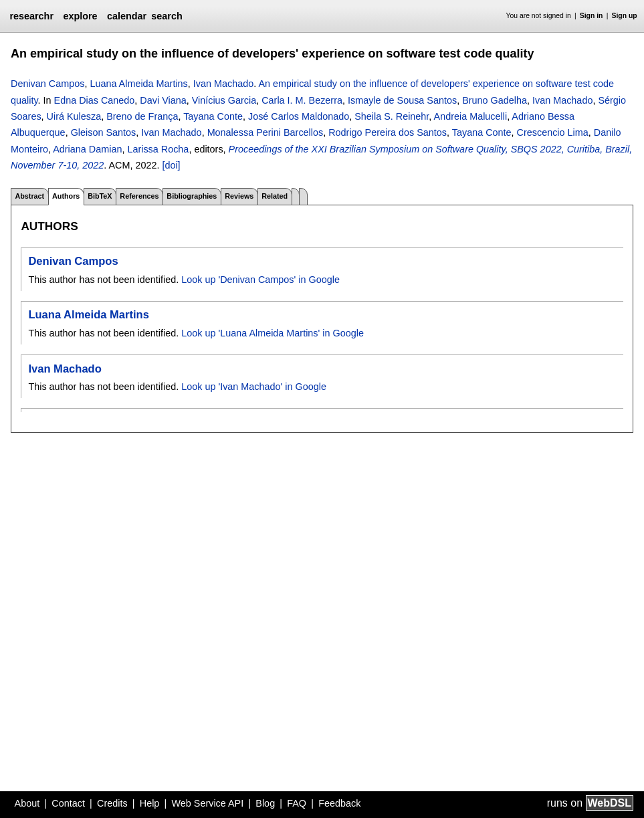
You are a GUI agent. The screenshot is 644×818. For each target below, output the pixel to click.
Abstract (29, 196)
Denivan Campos (47, 84)
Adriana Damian (87, 149)
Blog (265, 803)
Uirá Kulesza (74, 116)
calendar (127, 16)
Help (150, 803)
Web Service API (207, 803)
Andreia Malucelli (471, 116)
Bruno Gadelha (495, 100)
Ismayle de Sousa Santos (402, 100)
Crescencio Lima (553, 132)
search (167, 16)
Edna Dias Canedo (95, 100)
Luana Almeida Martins (138, 84)
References (139, 196)
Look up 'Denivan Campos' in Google (260, 280)
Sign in (592, 16)
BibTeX (100, 196)
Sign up (625, 16)
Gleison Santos (104, 132)
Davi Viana (163, 100)
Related (275, 196)
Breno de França (142, 116)
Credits (112, 803)
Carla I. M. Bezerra (302, 100)
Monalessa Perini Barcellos (265, 132)
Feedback (339, 803)
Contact (68, 803)
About (27, 803)
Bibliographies (192, 196)
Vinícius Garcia (224, 100)
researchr (31, 16)
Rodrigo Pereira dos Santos (388, 132)
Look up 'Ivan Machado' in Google (254, 387)
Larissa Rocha (158, 149)
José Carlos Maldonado (299, 116)
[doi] (171, 165)
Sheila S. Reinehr (392, 116)
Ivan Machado (223, 84)
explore (80, 16)
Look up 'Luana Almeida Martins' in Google (273, 333)
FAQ (297, 803)
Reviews (239, 196)
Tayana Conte (213, 116)
